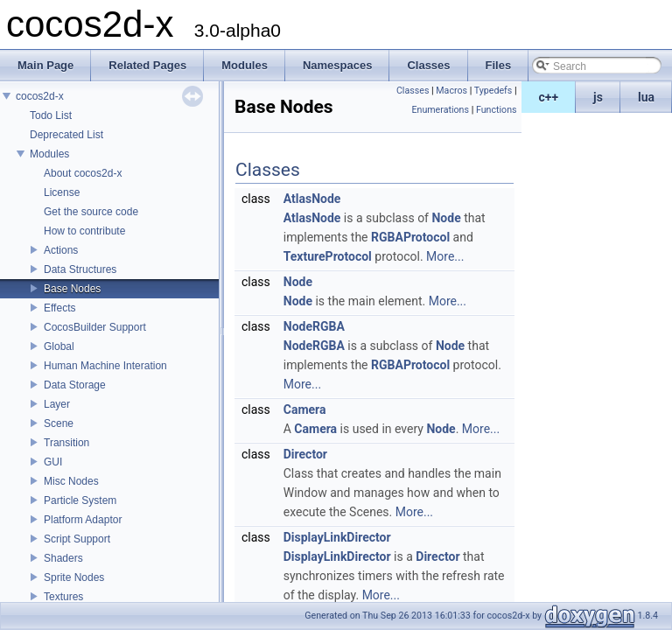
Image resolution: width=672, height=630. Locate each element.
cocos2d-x (40, 96)
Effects (59, 308)
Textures (63, 597)
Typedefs (493, 91)
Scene (59, 423)
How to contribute (84, 231)
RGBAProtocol (410, 237)
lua (646, 97)
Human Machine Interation (105, 366)
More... (445, 256)
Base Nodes (72, 289)
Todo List (51, 115)
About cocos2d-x (83, 173)
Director (305, 454)
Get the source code (91, 212)
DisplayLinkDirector (337, 537)
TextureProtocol (328, 256)
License (62, 192)
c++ (549, 97)
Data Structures (80, 269)
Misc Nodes (71, 481)
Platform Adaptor (83, 520)
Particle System (80, 500)
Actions (61, 250)
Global (59, 346)
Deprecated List (66, 135)
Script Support (77, 539)
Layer (57, 404)
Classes (413, 91)
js (598, 97)
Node (446, 218)
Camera (305, 409)
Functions (497, 110)
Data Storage (75, 385)
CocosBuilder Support (95, 327)
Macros (451, 91)
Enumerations (440, 110)
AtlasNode (312, 199)
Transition (66, 443)
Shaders (63, 558)
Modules (49, 154)
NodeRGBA (314, 326)
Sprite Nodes (74, 577)
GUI (53, 462)
